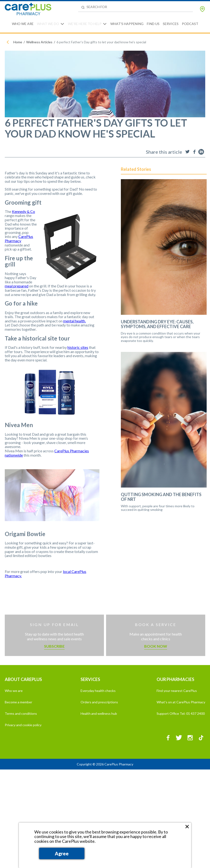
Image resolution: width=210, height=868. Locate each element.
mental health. (74, 321)
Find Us (153, 24)
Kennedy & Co (23, 211)
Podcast (190, 24)
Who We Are (23, 24)
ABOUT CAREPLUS (23, 679)
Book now (156, 646)
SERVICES (90, 679)
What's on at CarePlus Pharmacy (181, 702)
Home (18, 42)
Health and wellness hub (99, 713)
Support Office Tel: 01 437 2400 (181, 713)
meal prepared (17, 286)
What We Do (48, 24)
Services (171, 24)
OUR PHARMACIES (175, 679)
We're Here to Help (85, 24)
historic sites (78, 347)
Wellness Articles (39, 42)
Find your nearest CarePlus (177, 691)
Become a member (18, 702)
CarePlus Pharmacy (19, 239)
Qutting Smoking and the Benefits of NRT (161, 497)
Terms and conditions (21, 713)
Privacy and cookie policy (23, 725)
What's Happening (127, 24)
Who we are (14, 691)
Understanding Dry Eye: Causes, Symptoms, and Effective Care (157, 324)
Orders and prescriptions (99, 702)
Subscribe (54, 646)
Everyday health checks (98, 691)
